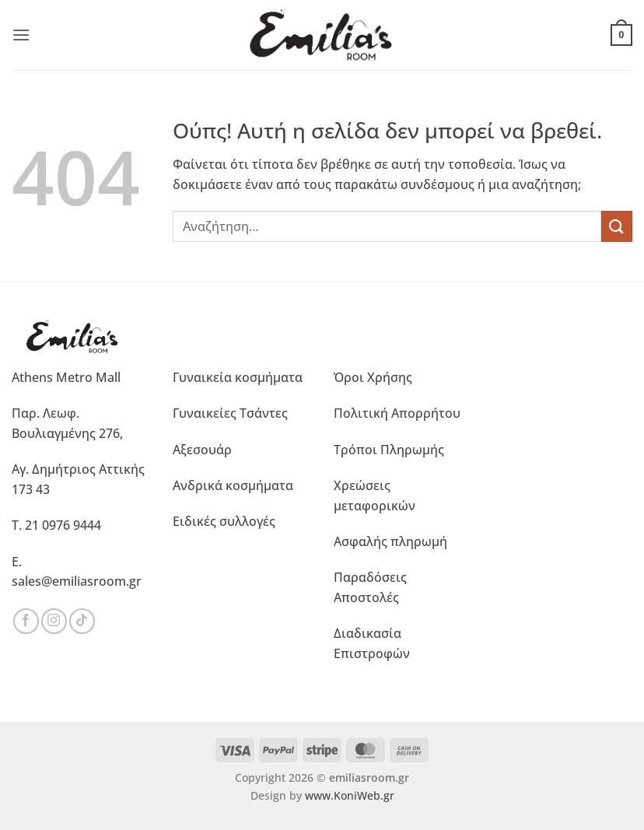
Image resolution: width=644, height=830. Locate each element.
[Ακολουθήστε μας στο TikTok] (82, 621)
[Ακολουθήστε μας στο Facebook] (26, 621)
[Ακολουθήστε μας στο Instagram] (54, 621)
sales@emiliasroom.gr (77, 581)
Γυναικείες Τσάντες (230, 413)
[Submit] (617, 226)
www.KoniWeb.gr (350, 795)
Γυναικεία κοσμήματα (238, 377)
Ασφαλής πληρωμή (390, 541)
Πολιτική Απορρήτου (397, 413)
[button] (21, 35)
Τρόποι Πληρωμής (389, 450)
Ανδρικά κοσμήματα (233, 485)
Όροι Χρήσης (373, 377)
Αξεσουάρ (202, 450)
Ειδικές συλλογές (224, 521)
